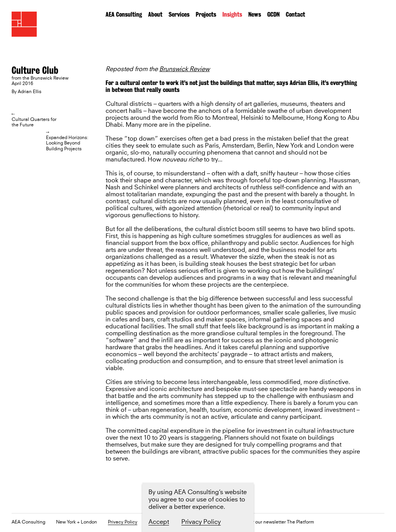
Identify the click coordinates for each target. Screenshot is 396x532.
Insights (232, 14)
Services (179, 14)
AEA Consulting (124, 14)
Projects (206, 14)
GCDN (273, 14)
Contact (295, 14)
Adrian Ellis (30, 92)
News (255, 14)
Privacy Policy (123, 523)
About (155, 14)
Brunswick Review (184, 69)
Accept (159, 522)
